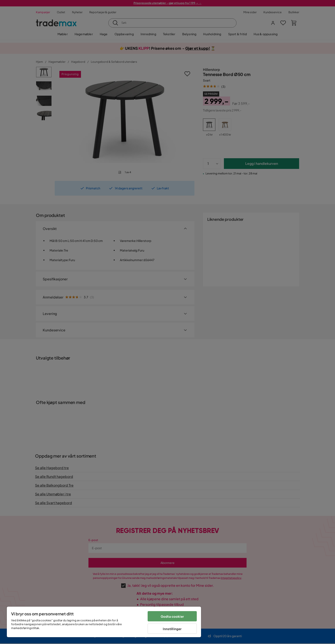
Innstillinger (172, 629)
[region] (104, 622)
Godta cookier (172, 616)
